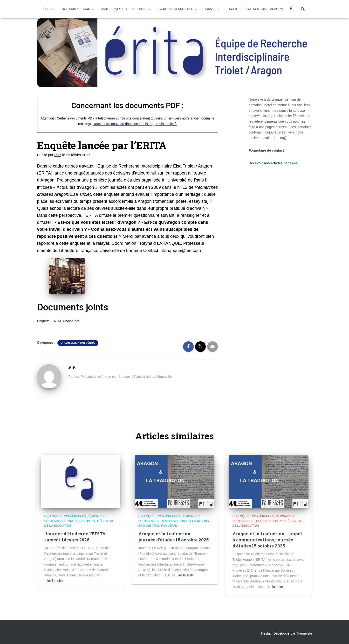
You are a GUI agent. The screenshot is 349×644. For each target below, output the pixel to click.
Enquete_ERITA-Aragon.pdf (59, 321)
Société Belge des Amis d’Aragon (256, 9)
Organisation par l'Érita (78, 343)
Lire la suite (54, 581)
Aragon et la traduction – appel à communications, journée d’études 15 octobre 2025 (267, 540)
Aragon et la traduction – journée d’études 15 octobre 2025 (174, 537)
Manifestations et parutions (126, 9)
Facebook (291, 9)
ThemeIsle (304, 633)
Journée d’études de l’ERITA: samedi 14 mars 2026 (75, 537)
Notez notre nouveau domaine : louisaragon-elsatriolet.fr (135, 124)
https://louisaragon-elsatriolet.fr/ (272, 116)
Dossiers (213, 9)
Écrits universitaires (177, 9)
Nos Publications (78, 9)
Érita (49, 9)
